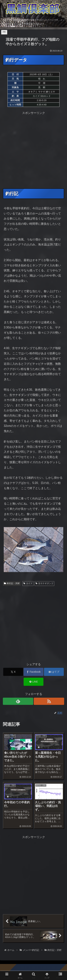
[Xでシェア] (13, 672)
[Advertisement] (33, 149)
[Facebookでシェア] (33, 672)
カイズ (28, 583)
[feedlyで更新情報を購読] (18, 701)
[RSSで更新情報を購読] (49, 701)
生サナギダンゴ (44, 583)
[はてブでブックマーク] (54, 672)
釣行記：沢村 (12, 583)
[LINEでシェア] (33, 682)
